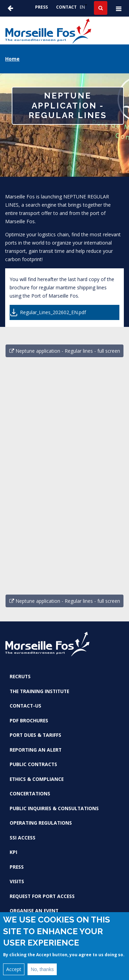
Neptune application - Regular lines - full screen (65, 351)
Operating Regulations (41, 823)
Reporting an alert (36, 750)
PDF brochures (29, 720)
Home (12, 59)
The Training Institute (39, 691)
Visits (17, 881)
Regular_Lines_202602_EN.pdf (53, 312)
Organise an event (34, 911)
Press (41, 7)
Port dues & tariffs (35, 735)
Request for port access (42, 896)
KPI (13, 852)
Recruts (20, 676)
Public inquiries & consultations (54, 808)
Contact (66, 7)
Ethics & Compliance (37, 779)
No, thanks (42, 969)
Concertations (30, 793)
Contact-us (25, 706)
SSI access (23, 838)
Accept (14, 969)
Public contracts (33, 764)
